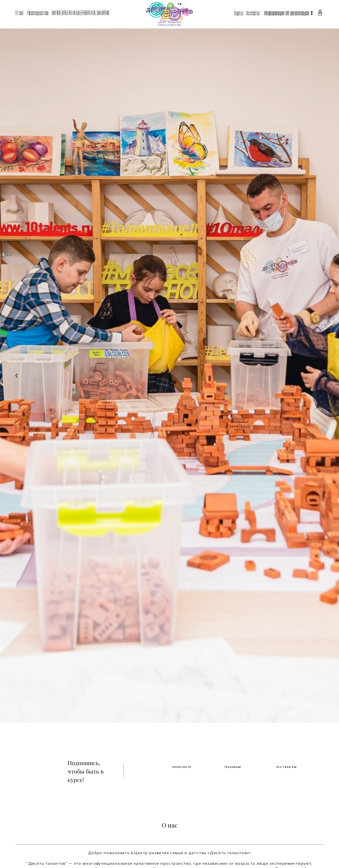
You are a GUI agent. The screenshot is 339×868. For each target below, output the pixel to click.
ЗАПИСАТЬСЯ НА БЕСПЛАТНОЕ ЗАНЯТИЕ (81, 14)
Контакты (253, 14)
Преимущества (38, 14)
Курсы (239, 14)
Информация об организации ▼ (289, 14)
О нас (20, 14)
